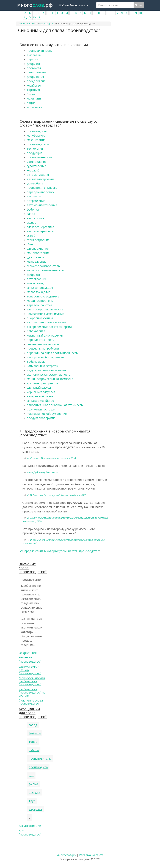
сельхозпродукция (40, 288)
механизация (36, 140)
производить (38, 767)
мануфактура (36, 136)
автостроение (37, 279)
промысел (34, 68)
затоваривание (38, 249)
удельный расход (39, 388)
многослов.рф (26, 24)
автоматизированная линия (47, 322)
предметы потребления (43, 348)
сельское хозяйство (40, 401)
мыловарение (37, 262)
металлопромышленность (45, 270)
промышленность (39, 51)
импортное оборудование (45, 357)
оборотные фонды (40, 318)
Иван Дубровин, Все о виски (43, 472)
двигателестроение (41, 179)
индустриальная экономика (46, 370)
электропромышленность (45, 309)
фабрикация (35, 77)
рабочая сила (36, 331)
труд (32, 801)
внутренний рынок (40, 396)
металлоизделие (38, 292)
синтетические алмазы (43, 344)
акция (31, 103)
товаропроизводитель (43, 296)
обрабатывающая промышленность (52, 353)
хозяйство (34, 85)
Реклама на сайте (91, 855)
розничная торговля (41, 409)
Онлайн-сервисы (73, 5)
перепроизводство (40, 192)
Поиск (139, 5)
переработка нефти (41, 340)
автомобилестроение (42, 205)
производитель (38, 144)
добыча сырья (37, 362)
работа (34, 750)
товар (33, 742)
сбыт (30, 244)
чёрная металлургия (41, 392)
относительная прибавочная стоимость (55, 405)
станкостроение (38, 240)
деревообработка (39, 305)
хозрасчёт (34, 170)
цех (31, 775)
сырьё (31, 235)
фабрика (33, 209)
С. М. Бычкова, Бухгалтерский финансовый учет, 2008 (57, 495)
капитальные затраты (42, 366)
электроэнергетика (40, 227)
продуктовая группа (41, 418)
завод (31, 214)
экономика (35, 107)
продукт (35, 792)
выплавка (34, 55)
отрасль (32, 59)
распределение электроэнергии (49, 327)
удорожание (35, 257)
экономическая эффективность (49, 375)
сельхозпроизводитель (43, 266)
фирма (33, 784)
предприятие (36, 81)
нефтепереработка (40, 231)
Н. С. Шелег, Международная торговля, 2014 (51, 458)
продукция (34, 153)
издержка (36, 809)
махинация (35, 98)
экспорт (32, 222)
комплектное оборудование (47, 414)
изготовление (37, 72)
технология (35, 149)
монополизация (38, 253)
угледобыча (35, 183)
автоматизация (38, 175)
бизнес (31, 94)
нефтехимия (35, 218)
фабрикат (34, 64)
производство (47, 24)
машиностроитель (40, 301)
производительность (42, 188)
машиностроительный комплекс (50, 379)
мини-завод (35, 283)
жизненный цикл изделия (45, 335)
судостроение (36, 166)
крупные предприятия (42, 383)
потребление (36, 201)
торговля (33, 90)
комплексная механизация (45, 314)
